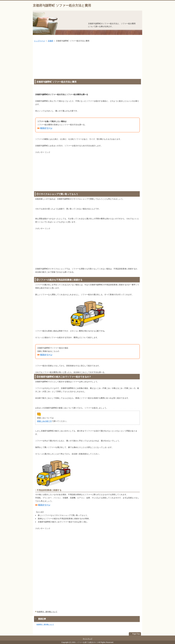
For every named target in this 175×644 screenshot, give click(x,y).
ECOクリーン (46, 128)
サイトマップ (87, 639)
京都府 (50, 41)
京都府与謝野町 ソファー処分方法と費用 (62, 5)
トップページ (39, 41)
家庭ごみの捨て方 (44, 421)
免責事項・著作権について (47, 612)
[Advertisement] (87, 61)
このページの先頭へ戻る (135, 634)
